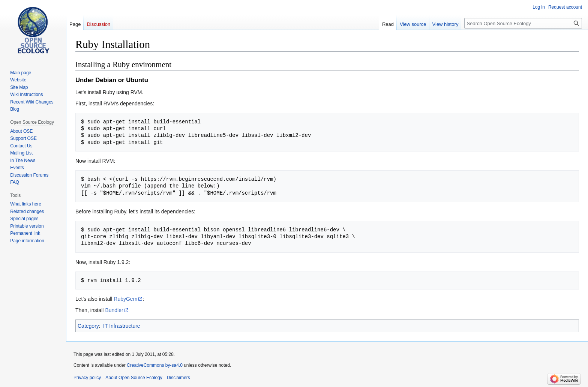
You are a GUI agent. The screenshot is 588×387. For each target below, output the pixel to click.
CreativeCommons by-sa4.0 (155, 365)
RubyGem (125, 299)
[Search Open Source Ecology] (523, 23)
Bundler (114, 310)
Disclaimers (178, 378)
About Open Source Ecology (134, 378)
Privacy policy (87, 378)
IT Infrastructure (122, 326)
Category (88, 326)
